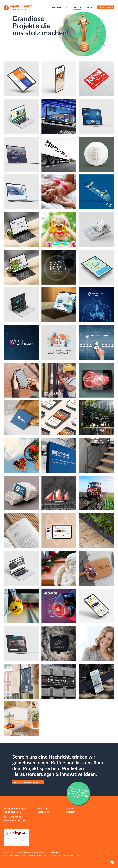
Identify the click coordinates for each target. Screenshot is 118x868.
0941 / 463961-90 (13, 817)
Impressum (43, 809)
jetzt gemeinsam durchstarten (28, 782)
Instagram (70, 812)
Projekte (78, 7)
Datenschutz (44, 812)
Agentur (89, 7)
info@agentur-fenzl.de (14, 820)
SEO (68, 7)
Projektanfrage (106, 7)
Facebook (70, 809)
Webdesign (57, 7)
